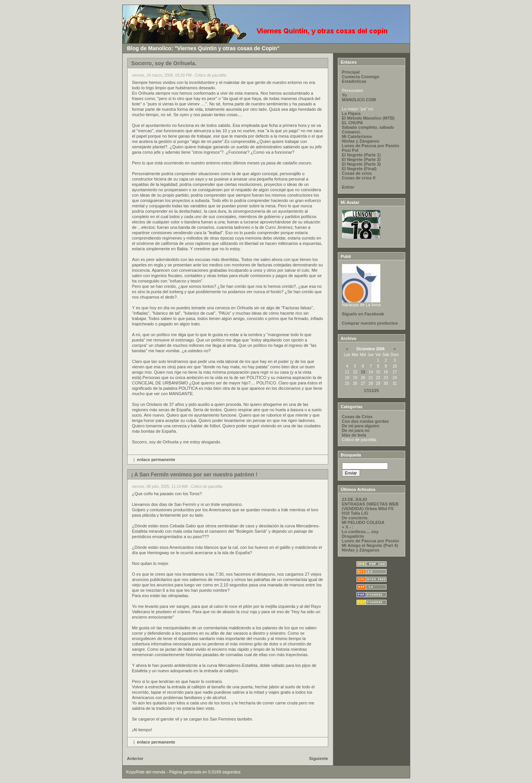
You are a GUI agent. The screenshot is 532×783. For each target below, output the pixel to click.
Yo (345, 95)
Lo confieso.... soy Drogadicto (360, 534)
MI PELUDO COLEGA (363, 522)
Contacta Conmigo (361, 77)
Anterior (135, 758)
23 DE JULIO (355, 499)
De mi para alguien (361, 426)
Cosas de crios (357, 173)
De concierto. (355, 518)
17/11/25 (371, 391)
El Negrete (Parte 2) (361, 159)
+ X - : (348, 527)
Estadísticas (354, 81)
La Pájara (351, 113)
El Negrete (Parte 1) (361, 155)
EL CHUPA (353, 123)
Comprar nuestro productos (370, 323)
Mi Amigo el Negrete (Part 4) (370, 545)
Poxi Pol (350, 150)
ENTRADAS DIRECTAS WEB (370, 504)
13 (363, 372)
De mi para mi (356, 430)
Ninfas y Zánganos (361, 141)
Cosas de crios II (359, 178)
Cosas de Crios (357, 417)
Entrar (348, 187)
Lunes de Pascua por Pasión (371, 146)
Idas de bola (354, 435)
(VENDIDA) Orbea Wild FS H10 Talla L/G (368, 511)
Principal (351, 72)
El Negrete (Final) (359, 169)
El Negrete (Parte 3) (361, 164)
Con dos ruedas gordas (366, 421)
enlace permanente (156, 460)
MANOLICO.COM (359, 100)
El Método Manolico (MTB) (368, 118)
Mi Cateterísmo (357, 136)
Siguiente (319, 758)
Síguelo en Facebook (363, 314)
